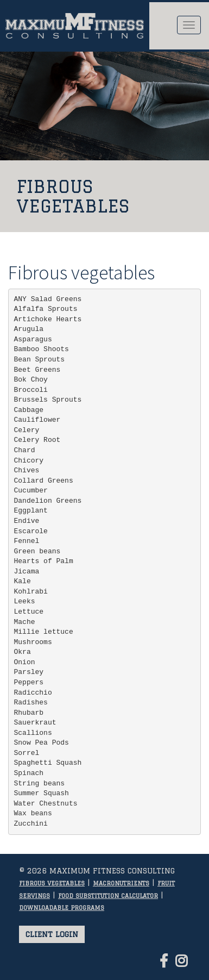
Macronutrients (121, 883)
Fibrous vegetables (52, 883)
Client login (52, 934)
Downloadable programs (62, 908)
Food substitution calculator (108, 896)
